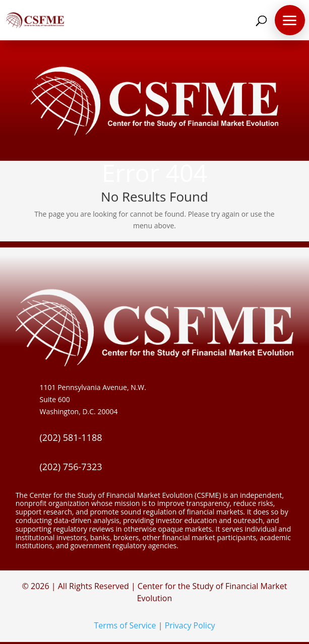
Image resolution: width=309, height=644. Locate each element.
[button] (290, 20)
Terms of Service (125, 625)
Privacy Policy (190, 625)
